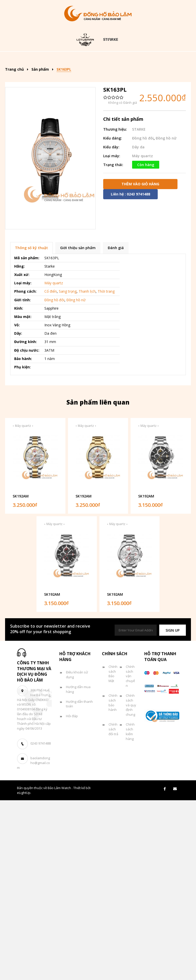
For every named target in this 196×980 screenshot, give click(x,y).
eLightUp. (24, 838)
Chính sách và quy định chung (131, 751)
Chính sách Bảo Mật (113, 719)
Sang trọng (68, 337)
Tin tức (120, 74)
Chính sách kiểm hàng (130, 777)
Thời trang (106, 337)
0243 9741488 (41, 789)
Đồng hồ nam (153, 59)
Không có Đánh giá (123, 148)
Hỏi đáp (72, 762)
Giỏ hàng (152, 74)
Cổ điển (51, 337)
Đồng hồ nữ (46, 74)
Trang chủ (39, 59)
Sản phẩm (74, 59)
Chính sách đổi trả (113, 775)
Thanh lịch (87, 337)
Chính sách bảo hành (113, 748)
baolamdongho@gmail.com (33, 809)
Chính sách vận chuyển (130, 722)
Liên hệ (97, 89)
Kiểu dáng (111, 59)
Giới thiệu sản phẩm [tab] (78, 294)
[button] (173, 676)
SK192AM (21, 542)
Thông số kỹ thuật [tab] (31, 294)
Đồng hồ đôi (85, 74)
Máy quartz (54, 328)
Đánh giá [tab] (116, 294)
